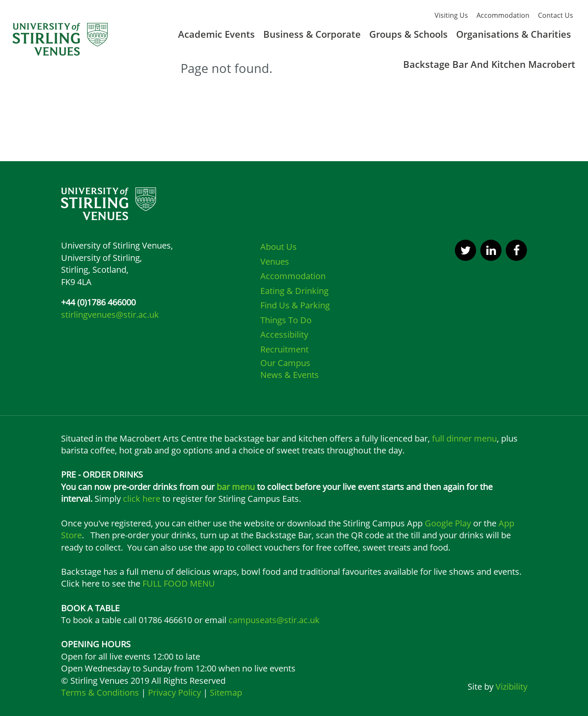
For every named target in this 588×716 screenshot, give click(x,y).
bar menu (236, 487)
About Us (279, 247)
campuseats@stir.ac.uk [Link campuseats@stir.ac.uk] (274, 620)
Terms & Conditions (101, 692)
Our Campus (285, 363)
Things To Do (286, 320)
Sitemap (225, 692)
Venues (275, 262)
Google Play (448, 523)
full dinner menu (464, 438)
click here (142, 499)
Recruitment (284, 349)
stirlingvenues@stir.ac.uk (110, 315)
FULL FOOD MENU (179, 583)
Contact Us (556, 15)
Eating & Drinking (294, 291)
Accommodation (503, 15)
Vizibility (511, 687)
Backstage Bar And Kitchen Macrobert (489, 64)
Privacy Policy (174, 692)
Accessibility (284, 334)
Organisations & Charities (514, 34)
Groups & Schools (408, 34)
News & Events (290, 375)
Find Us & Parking (295, 305)
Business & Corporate (312, 34)
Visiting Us (451, 15)
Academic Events (216, 34)
